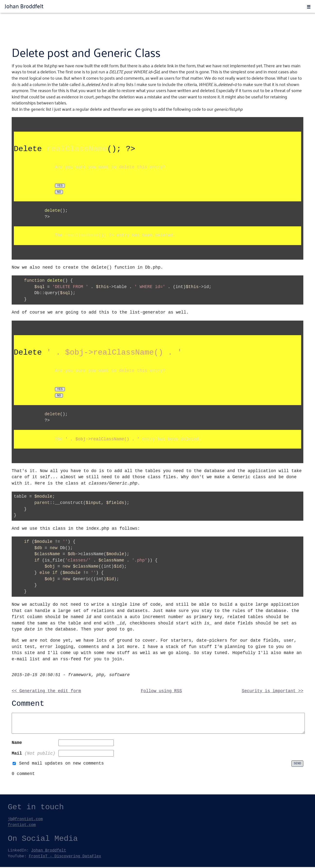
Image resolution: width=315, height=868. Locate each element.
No (59, 397)
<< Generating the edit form (46, 692)
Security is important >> (273, 692)
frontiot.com (22, 826)
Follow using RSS (161, 692)
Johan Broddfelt (24, 6)
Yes (60, 390)
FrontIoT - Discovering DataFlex (65, 857)
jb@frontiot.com (25, 820)
